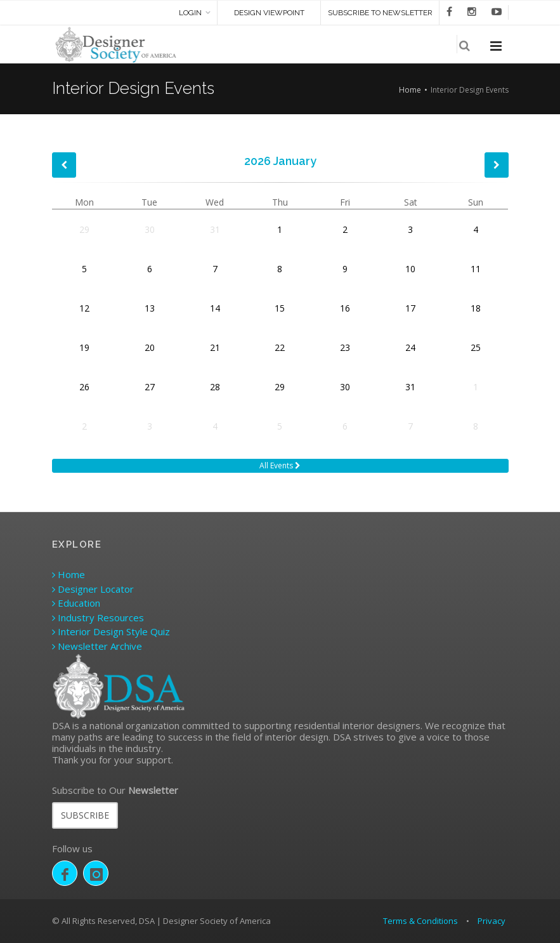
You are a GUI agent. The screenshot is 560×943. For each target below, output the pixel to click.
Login (190, 13)
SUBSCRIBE (85, 815)
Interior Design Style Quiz (111, 631)
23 (345, 347)
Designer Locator (93, 589)
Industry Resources (98, 617)
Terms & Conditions (420, 921)
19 (84, 347)
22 (280, 347)
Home (410, 90)
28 (215, 387)
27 (150, 387)
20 (150, 347)
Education (76, 603)
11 (476, 269)
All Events (280, 465)
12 (84, 308)
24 (410, 347)
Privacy (492, 921)
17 (410, 308)
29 (84, 229)
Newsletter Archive (97, 646)
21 (215, 347)
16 (345, 308)
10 (410, 269)
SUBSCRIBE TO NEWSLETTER (380, 13)
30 (150, 229)
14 (215, 308)
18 (476, 308)
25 (476, 347)
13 (150, 308)
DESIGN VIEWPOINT (269, 13)
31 (215, 229)
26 (84, 387)
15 (280, 308)
